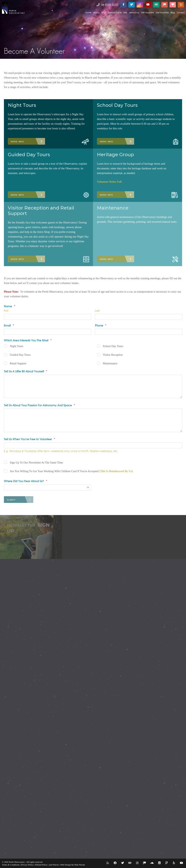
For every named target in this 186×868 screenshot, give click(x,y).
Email (9, 325)
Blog (173, 12)
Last (97, 311)
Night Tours (17, 346)
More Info (17, 142)
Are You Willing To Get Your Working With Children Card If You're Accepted (71, 471)
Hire (125, 12)
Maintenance (110, 363)
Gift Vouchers (148, 12)
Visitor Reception (113, 355)
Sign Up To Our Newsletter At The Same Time (36, 463)
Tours (104, 12)
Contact (181, 12)
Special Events (115, 12)
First (6, 311)
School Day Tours (113, 346)
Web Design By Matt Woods (73, 865)
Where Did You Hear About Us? (26, 481)
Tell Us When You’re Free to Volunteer (29, 439)
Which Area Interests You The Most (28, 340)
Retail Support (18, 363)
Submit (11, 500)
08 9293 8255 (107, 5)
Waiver (56, 865)
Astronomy (134, 12)
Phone (101, 325)
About (96, 12)
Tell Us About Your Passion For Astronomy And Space (39, 405)
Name (9, 306)
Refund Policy (41, 865)
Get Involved (162, 12)
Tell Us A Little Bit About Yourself (26, 371)
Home (88, 12)
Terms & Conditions (11, 865)
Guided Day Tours (20, 355)
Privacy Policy (27, 865)
